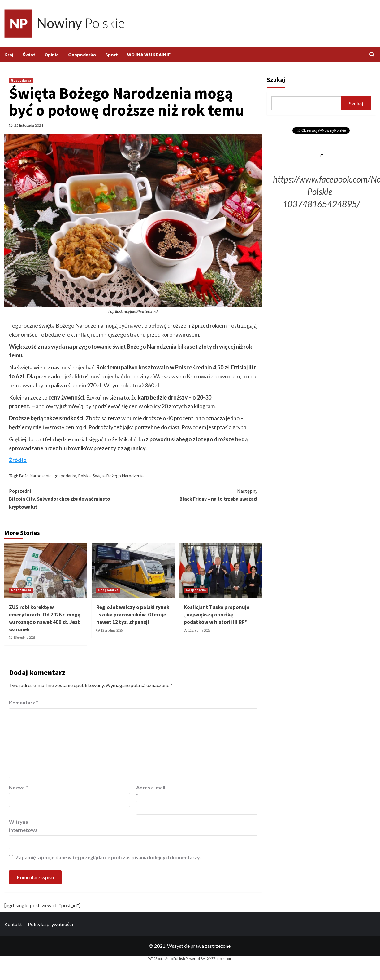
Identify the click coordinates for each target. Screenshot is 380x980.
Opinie (52, 55)
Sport (112, 55)
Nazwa (18, 787)
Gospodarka (82, 55)
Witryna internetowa (23, 826)
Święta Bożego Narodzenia (118, 476)
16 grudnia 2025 (24, 638)
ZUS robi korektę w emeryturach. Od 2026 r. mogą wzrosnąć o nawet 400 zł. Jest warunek (45, 618)
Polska (84, 476)
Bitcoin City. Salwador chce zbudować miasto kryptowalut (71, 499)
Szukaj (276, 79)
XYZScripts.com (219, 958)
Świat (29, 55)
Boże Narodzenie (35, 476)
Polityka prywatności (50, 924)
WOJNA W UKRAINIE (149, 55)
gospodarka (65, 476)
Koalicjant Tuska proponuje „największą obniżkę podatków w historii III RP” (217, 615)
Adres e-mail (151, 791)
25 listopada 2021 (29, 125)
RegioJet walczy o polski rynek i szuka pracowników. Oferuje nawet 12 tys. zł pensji (133, 615)
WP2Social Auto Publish (167, 958)
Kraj (9, 55)
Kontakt (13, 924)
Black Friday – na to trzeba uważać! (195, 495)
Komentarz (24, 702)
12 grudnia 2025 (112, 630)
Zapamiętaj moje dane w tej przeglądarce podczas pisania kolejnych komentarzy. (108, 857)
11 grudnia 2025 (199, 630)
